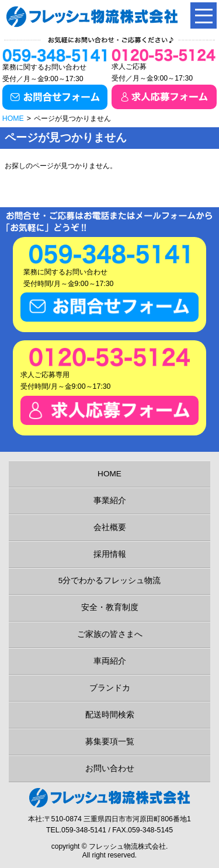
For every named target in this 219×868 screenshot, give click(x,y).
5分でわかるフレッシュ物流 (110, 581)
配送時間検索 (110, 715)
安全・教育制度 (110, 607)
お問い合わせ (110, 768)
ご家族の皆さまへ (110, 634)
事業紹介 (110, 501)
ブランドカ (110, 688)
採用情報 (110, 554)
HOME (13, 118)
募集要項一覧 (110, 742)
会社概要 (110, 527)
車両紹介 (110, 661)
